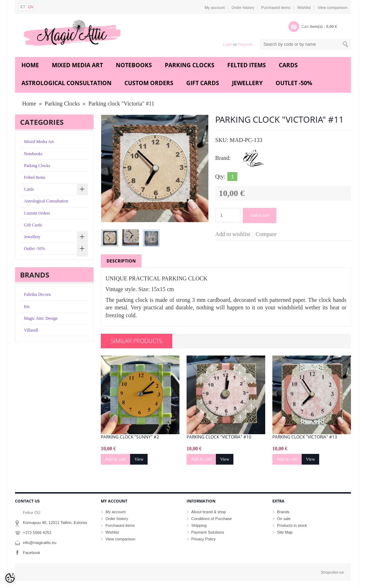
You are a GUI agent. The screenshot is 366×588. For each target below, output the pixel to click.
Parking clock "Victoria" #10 (219, 437)
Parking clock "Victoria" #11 (121, 104)
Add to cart (259, 215)
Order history (243, 8)
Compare (266, 234)
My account (215, 8)
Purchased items (276, 8)
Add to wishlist (233, 234)
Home (30, 65)
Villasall (31, 330)
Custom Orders (149, 83)
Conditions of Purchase (212, 519)
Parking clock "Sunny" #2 (130, 437)
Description (121, 261)
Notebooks (134, 65)
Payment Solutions (208, 532)
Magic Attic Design (41, 318)
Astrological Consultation (66, 83)
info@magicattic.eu (40, 543)
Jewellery (247, 83)
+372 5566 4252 (37, 533)
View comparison (332, 8)
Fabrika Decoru (37, 294)
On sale (284, 519)
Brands (283, 512)
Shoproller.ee (332, 572)
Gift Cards (203, 83)
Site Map (285, 532)
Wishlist (304, 8)
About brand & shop (209, 512)
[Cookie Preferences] (10, 578)
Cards (288, 65)
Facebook (31, 553)
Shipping (199, 525)
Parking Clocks (190, 65)
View (139, 459)
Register (245, 44)
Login (227, 44)
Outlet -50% (294, 83)
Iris (27, 307)
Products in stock (292, 525)
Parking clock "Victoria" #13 (305, 437)
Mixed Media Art (77, 65)
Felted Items (247, 65)
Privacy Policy (203, 539)
